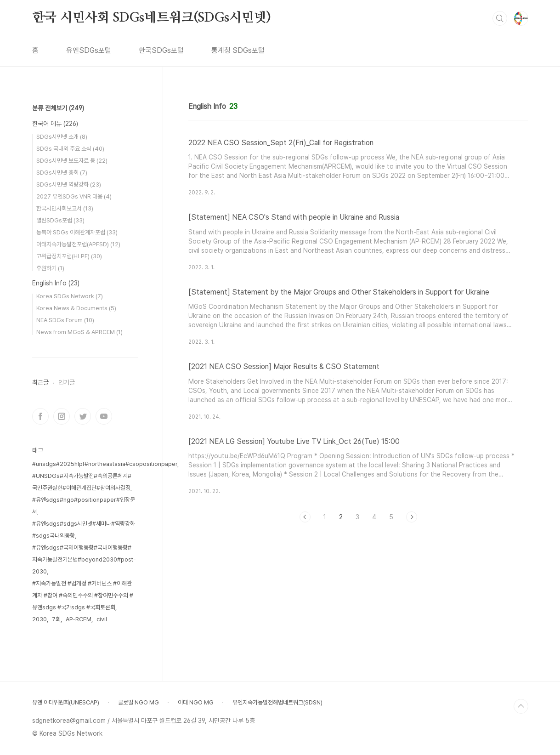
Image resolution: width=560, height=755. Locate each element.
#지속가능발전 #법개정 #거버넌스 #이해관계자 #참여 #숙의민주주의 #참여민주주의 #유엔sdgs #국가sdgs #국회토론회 (83, 595)
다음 (412, 517)
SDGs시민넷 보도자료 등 (72, 161)
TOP (521, 706)
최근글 (40, 382)
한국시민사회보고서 (65, 208)
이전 (305, 517)
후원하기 (50, 268)
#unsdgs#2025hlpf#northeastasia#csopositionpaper (105, 464)
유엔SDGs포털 (89, 50)
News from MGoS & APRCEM (79, 332)
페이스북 (40, 416)
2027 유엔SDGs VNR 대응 (74, 196)
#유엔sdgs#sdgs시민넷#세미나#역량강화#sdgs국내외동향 (84, 530)
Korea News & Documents (76, 308)
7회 (56, 619)
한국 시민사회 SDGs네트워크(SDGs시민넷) (152, 18)
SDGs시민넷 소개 (62, 137)
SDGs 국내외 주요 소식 (70, 149)
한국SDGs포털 (161, 50)
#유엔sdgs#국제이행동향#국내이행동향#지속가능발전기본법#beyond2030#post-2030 (84, 559)
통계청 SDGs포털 (238, 50)
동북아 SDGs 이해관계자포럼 (77, 232)
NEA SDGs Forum (65, 320)
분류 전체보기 (58, 108)
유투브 (104, 416)
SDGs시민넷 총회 (62, 173)
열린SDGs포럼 (60, 220)
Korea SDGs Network (70, 296)
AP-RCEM (79, 619)
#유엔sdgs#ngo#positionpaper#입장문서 (84, 506)
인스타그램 (62, 416)
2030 (40, 619)
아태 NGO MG (196, 702)
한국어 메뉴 (55, 124)
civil (102, 619)
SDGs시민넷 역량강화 (69, 184)
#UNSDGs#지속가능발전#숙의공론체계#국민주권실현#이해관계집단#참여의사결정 (82, 482)
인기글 (67, 382)
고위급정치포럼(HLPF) (69, 256)
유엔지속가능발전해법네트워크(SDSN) (277, 702)
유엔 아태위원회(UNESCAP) (66, 702)
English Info (56, 283)
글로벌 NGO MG (139, 702)
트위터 (83, 416)
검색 (500, 18)
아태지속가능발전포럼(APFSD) (78, 244)
